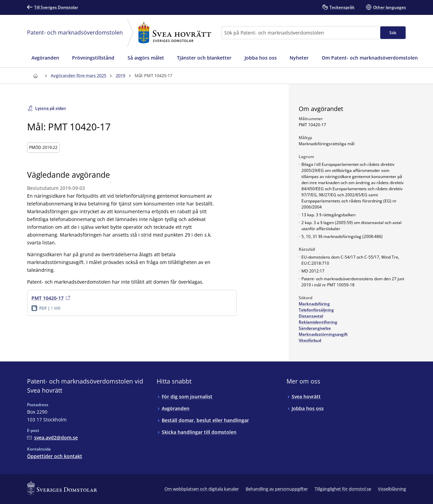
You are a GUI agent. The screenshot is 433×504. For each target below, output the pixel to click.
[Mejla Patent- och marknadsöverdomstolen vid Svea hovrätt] (52, 437)
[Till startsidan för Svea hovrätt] (35, 76)
